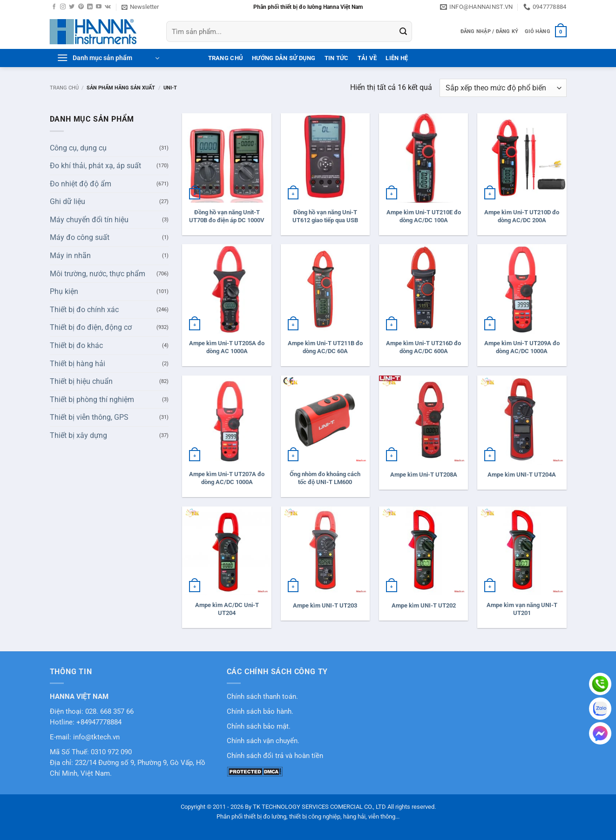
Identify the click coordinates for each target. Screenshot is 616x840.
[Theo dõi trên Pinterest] (81, 7)
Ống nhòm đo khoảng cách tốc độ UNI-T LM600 (325, 478)
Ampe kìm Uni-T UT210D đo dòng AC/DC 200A (522, 216)
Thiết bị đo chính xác (84, 310)
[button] (140, 7)
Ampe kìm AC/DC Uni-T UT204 (227, 609)
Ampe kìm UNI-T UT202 (424, 605)
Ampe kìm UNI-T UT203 (325, 605)
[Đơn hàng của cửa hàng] (503, 88)
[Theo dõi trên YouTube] (99, 7)
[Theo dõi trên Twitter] (72, 7)
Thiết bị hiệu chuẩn (81, 381)
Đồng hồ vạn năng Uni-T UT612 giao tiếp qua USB (325, 216)
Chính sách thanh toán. (262, 697)
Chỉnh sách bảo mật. (259, 727)
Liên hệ (397, 58)
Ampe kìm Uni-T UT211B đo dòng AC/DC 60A (325, 347)
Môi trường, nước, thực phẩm (98, 274)
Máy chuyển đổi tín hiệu (89, 220)
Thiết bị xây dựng (78, 435)
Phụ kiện (64, 291)
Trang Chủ (226, 58)
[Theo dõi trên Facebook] (54, 7)
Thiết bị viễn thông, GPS (89, 417)
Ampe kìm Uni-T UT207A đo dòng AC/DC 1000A (227, 478)
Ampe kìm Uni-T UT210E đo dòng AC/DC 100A (424, 216)
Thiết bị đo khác (76, 345)
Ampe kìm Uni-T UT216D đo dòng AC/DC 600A (423, 347)
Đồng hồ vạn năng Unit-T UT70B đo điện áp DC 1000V (227, 216)
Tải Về (367, 58)
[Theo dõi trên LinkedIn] (90, 7)
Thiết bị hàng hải (78, 364)
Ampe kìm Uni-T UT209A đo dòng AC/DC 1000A (522, 347)
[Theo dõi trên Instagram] (63, 7)
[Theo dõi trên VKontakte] (108, 7)
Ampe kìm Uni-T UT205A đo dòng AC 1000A (227, 347)
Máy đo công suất (80, 237)
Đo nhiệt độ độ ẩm (81, 184)
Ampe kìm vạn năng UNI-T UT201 (522, 609)
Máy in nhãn (70, 256)
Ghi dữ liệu (68, 201)
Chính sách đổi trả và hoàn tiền (275, 756)
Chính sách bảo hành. (260, 712)
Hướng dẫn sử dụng (284, 58)
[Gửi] (403, 32)
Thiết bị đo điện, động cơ (91, 327)
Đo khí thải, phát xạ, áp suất (95, 166)
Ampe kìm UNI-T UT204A (522, 475)
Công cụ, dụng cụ (78, 148)
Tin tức (337, 58)
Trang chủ (64, 88)
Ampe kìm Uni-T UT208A (424, 475)
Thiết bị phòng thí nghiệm (92, 400)
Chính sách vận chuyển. (263, 741)
